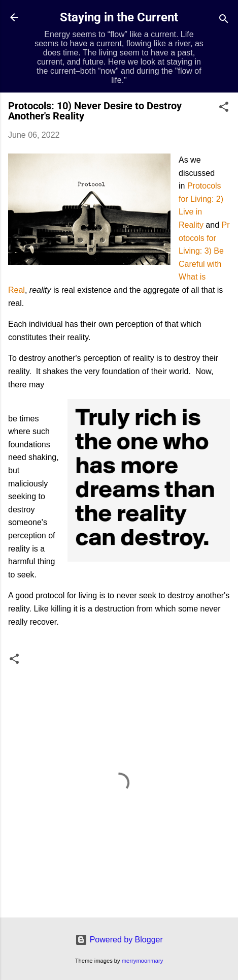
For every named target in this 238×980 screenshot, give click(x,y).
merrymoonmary (142, 961)
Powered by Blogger (119, 940)
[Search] (224, 21)
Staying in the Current (119, 17)
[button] (224, 109)
